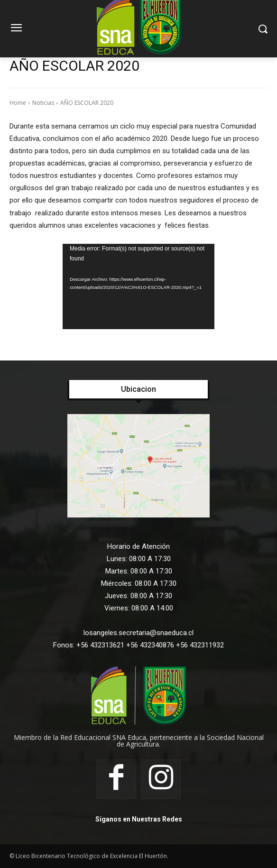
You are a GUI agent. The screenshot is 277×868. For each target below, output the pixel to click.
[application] (138, 286)
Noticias (43, 103)
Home (18, 103)
